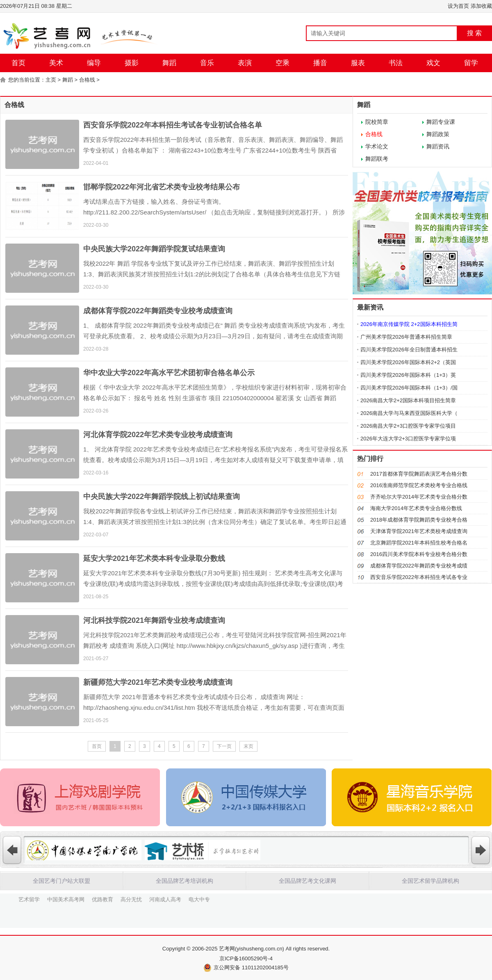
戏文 (433, 63)
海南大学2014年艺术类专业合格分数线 (416, 508)
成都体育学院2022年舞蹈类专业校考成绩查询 (158, 311)
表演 (245, 63)
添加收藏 (481, 6)
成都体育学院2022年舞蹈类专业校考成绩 (419, 566)
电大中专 (199, 899)
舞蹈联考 (377, 159)
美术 (56, 63)
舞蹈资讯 (438, 146)
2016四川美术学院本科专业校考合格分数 (419, 554)
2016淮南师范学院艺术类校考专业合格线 (419, 485)
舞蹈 (169, 63)
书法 (396, 63)
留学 (471, 63)
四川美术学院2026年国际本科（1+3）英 (408, 375)
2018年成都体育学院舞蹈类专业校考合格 (419, 520)
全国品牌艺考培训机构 (184, 881)
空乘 (282, 63)
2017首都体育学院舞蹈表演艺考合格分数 (419, 474)
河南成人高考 (165, 899)
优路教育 (102, 899)
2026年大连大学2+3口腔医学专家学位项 (408, 439)
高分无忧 (131, 899)
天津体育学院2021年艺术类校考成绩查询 (419, 531)
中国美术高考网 (66, 899)
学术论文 (377, 146)
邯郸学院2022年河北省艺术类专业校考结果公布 (162, 187)
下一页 (224, 746)
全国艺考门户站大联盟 (61, 881)
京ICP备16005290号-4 (246, 958)
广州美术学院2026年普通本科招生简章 (406, 337)
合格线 (87, 80)
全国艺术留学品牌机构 (430, 881)
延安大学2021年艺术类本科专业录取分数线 (154, 558)
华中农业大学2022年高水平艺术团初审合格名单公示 (169, 373)
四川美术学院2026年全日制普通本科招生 (409, 350)
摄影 (132, 63)
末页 (248, 746)
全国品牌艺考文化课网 (307, 881)
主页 (51, 80)
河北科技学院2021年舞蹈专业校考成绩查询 (154, 620)
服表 (358, 63)
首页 (18, 63)
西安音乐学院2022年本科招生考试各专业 (419, 577)
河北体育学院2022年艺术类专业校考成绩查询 (158, 435)
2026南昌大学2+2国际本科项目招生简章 (408, 400)
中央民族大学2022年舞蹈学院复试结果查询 (154, 249)
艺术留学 (29, 899)
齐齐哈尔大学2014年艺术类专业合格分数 (419, 497)
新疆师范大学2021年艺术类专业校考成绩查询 (158, 682)
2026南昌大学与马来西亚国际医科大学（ (409, 413)
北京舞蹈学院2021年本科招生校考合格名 (419, 543)
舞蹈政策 (438, 134)
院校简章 (377, 122)
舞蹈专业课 (441, 122)
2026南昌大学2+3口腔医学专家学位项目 (408, 426)
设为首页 (458, 6)
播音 (320, 63)
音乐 (207, 63)
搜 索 (474, 33)
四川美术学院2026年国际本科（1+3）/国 (409, 388)
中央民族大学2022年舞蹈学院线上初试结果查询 (162, 497)
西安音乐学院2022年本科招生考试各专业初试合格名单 (173, 125)
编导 (94, 63)
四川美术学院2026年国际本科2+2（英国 (408, 362)
